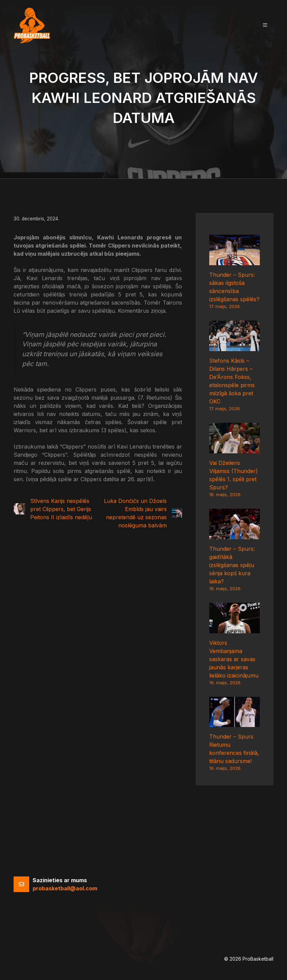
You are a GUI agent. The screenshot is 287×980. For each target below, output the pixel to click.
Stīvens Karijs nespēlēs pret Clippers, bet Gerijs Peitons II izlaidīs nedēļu (61, 509)
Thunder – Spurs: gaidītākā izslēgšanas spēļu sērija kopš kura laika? (232, 565)
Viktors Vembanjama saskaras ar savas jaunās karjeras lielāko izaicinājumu (234, 659)
